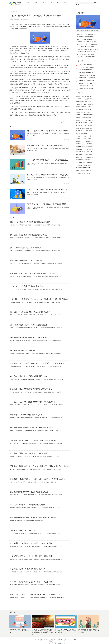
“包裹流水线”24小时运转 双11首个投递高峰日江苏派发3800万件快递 (48, 204)
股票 (43, 3)
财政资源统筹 (30, 117)
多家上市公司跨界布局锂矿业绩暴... (84, 155)
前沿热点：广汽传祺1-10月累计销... (87, 83)
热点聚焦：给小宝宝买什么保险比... (84, 123)
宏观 (36, 3)
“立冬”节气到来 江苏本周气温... (86, 65)
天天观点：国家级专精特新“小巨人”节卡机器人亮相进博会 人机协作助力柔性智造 (40, 466)
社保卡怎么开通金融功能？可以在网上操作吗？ (28, 569)
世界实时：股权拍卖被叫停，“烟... (84, 170)
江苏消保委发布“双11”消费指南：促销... (86, 52)
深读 (65, 3)
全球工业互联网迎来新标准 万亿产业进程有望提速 (29, 325)
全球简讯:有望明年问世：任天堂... (84, 107)
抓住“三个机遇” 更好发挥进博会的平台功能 (26, 248)
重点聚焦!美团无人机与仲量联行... (84, 160)
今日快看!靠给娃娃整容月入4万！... (84, 168)
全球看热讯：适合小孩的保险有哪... (84, 147)
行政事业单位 (19, 117)
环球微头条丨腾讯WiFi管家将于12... (85, 173)
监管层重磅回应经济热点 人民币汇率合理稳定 (27, 261)
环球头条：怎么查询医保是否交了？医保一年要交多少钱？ (32, 582)
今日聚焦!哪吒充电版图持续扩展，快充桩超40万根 (29, 338)
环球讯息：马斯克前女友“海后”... (84, 112)
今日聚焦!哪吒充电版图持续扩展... (87, 75)
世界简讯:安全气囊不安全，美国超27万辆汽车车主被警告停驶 (33, 518)
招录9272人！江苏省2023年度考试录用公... (87, 49)
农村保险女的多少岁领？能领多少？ (24, 530)
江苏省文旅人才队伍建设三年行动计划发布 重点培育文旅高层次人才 (48, 175)
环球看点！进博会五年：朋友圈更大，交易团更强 (29, 453)
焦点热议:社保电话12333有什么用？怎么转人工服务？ (30, 492)
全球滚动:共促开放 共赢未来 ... (83, 133)
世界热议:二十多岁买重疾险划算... (84, 117)
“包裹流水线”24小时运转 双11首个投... (86, 47)
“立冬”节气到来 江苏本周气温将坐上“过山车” (27, 286)
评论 (58, 3)
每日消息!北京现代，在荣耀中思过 (23, 351)
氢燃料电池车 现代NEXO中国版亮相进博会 (26, 415)
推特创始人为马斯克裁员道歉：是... (87, 70)
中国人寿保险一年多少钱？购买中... (84, 149)
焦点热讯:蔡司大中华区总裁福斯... (84, 102)
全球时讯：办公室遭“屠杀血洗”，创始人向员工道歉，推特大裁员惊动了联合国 (39, 299)
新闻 (28, 3)
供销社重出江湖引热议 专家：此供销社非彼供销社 (29, 235)
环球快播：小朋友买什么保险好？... (84, 125)
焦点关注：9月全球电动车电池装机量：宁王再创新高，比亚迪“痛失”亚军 (37, 363)
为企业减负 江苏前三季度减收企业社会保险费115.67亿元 (48, 160)
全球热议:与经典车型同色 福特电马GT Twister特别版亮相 (32, 428)
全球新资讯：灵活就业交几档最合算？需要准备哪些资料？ (32, 556)
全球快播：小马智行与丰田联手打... (84, 139)
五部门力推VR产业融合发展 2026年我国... (87, 44)
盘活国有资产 (24, 117)
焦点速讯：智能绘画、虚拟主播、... (84, 96)
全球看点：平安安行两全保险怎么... (84, 141)
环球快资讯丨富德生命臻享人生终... (84, 152)
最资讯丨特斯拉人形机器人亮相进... (84, 157)
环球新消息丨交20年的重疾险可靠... (85, 144)
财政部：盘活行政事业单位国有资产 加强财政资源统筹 (47, 131)
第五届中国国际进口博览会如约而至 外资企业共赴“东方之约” (48, 145)
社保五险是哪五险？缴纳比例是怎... (84, 128)
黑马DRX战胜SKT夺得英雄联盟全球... (85, 115)
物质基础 (35, 117)
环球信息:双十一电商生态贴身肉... (84, 165)
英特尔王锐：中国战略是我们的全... (84, 99)
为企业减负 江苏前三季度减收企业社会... (87, 39)
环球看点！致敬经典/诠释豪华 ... (86, 86)
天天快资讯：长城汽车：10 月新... (84, 136)
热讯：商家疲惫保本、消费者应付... (84, 162)
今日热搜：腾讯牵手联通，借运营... (84, 131)
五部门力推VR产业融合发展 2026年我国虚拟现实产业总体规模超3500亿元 (48, 189)
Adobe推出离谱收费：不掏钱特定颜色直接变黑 (28, 505)
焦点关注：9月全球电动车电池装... (87, 80)
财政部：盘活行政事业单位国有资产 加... (87, 34)
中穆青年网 (50, 641)
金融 (51, 3)
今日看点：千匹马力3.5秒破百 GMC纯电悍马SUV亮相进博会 (33, 402)
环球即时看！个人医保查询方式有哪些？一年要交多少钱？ (32, 543)
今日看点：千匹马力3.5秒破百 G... (87, 88)
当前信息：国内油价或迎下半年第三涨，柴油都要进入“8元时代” (34, 440)
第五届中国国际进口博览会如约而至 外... (87, 37)
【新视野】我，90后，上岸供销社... (85, 104)
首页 (11, 12)
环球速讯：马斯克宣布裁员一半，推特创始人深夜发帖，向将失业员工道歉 (38, 479)
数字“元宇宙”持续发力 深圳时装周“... (86, 54)
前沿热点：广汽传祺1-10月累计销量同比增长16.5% (29, 376)
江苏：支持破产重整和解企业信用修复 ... (87, 57)
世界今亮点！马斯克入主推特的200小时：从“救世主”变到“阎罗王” (35, 595)
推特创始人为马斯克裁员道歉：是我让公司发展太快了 (30, 312)
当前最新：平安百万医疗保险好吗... (84, 120)
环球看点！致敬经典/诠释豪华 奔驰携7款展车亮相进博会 (31, 389)
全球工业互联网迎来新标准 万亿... (87, 72)
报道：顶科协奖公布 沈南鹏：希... (84, 110)
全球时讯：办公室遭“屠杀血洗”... (86, 67)
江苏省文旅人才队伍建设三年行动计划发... (87, 42)
